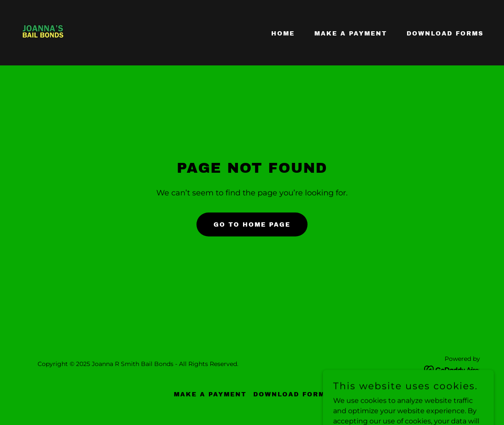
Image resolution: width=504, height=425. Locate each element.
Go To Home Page (252, 225)
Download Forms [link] (445, 34)
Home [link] (283, 34)
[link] (43, 32)
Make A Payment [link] (351, 34)
